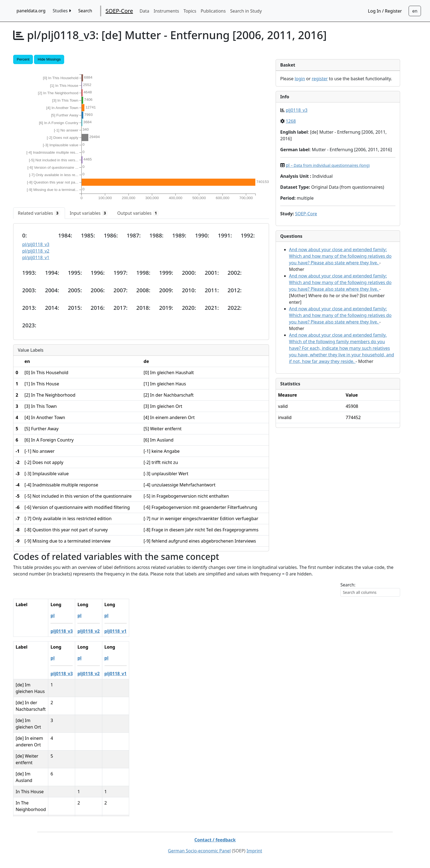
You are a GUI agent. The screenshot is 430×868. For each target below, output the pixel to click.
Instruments (166, 11)
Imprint (254, 851)
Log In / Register (385, 11)
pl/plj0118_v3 (36, 244)
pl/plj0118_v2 (36, 251)
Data (144, 11)
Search (85, 11)
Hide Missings (49, 59)
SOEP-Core (119, 11)
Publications (213, 11)
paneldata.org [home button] (31, 11)
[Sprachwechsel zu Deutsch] (415, 11)
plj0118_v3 (297, 110)
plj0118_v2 (112, 631)
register (320, 79)
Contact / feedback (215, 840)
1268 (291, 121)
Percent (23, 59)
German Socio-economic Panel (199, 851)
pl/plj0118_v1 (36, 257)
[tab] (39, 213)
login (300, 79)
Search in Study (246, 11)
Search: (348, 585)
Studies (62, 11)
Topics (190, 11)
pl (328, 165)
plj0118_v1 (139, 631)
